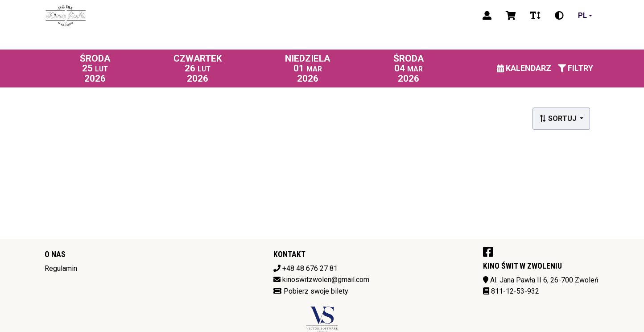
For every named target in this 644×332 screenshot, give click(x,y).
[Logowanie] (487, 16)
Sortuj (559, 118)
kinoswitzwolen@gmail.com (326, 280)
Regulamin (61, 268)
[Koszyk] (511, 16)
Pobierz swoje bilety (316, 291)
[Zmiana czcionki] (535, 16)
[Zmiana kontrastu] (559, 16)
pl (582, 15)
